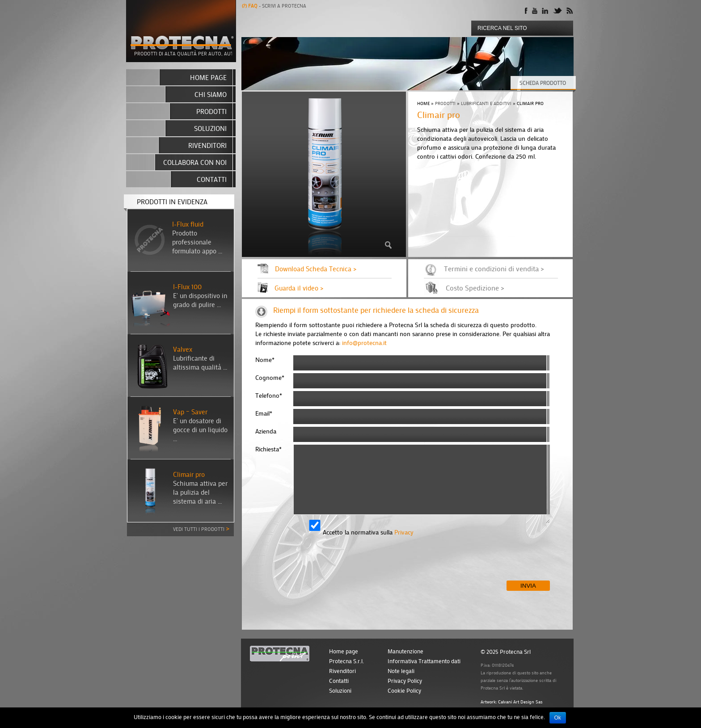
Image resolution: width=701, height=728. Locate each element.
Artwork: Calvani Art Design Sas (512, 702)
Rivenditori (207, 145)
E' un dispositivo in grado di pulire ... (200, 300)
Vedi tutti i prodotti (201, 528)
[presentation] (323, 563)
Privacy (404, 532)
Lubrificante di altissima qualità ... (200, 362)
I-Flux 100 (187, 286)
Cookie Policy (404, 690)
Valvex (183, 349)
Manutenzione (405, 651)
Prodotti (445, 103)
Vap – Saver (190, 412)
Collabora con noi (195, 162)
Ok (558, 718)
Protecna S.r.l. (346, 661)
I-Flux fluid (188, 224)
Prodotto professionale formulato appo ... (197, 242)
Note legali (401, 671)
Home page (208, 77)
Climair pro (189, 474)
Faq (250, 6)
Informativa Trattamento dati (424, 661)
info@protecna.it (364, 343)
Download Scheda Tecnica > (316, 269)
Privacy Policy (405, 681)
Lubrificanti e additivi (486, 103)
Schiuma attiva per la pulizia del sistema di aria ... (200, 492)
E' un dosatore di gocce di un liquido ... (200, 429)
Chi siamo (211, 94)
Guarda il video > (299, 288)
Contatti (212, 179)
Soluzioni (210, 128)
